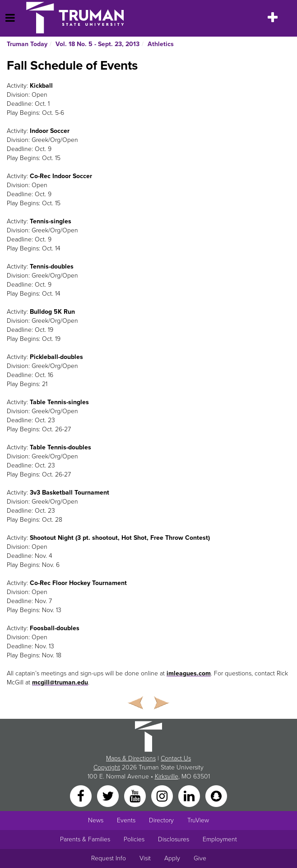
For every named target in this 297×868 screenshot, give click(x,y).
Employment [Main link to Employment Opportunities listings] (220, 839)
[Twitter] (109, 796)
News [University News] (96, 820)
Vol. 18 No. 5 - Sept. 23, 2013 (97, 44)
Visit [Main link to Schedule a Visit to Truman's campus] (145, 858)
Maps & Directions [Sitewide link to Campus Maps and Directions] (131, 758)
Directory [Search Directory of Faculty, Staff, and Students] (161, 820)
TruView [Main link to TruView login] (198, 820)
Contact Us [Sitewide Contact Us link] (176, 758)
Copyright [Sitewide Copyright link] (107, 767)
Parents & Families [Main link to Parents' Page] (85, 839)
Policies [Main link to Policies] (134, 839)
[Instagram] (163, 796)
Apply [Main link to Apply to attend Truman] (172, 858)
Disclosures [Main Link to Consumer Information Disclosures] (174, 839)
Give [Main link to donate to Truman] (200, 858)
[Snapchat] (216, 796)
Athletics (161, 44)
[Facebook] (82, 796)
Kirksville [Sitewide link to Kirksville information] (167, 776)
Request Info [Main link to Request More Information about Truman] (109, 858)
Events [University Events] (126, 820)
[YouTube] (136, 796)
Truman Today (27, 44)
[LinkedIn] (190, 796)
